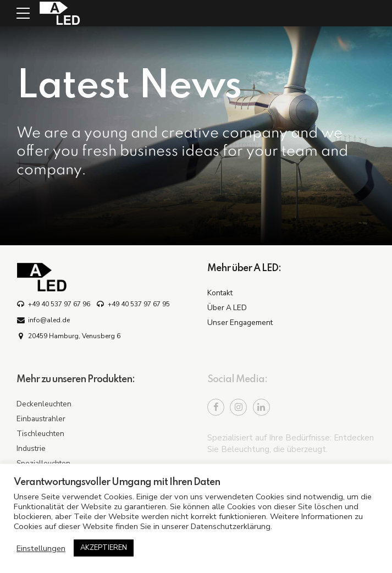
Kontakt (220, 293)
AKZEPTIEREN (104, 548)
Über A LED (227, 308)
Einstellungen (41, 548)
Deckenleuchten (44, 404)
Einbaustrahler (41, 419)
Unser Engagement (240, 323)
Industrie (31, 448)
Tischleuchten (40, 434)
